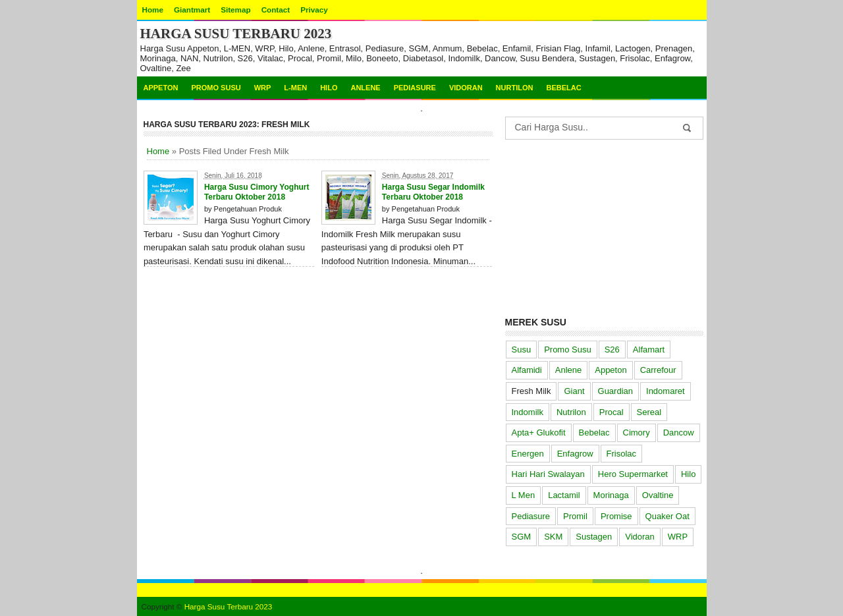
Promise (616, 516)
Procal (612, 412)
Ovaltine (658, 495)
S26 (612, 350)
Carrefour (658, 370)
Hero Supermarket (633, 474)
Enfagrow (575, 454)
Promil (575, 516)
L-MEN (295, 88)
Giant (574, 391)
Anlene (365, 88)
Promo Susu (216, 88)
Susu (522, 350)
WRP (263, 88)
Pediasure (415, 88)
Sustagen (594, 537)
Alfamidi (527, 370)
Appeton (161, 88)
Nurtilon (515, 88)
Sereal (649, 412)
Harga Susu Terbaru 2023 (236, 34)
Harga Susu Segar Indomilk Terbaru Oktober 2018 (433, 192)
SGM (522, 537)
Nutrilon (571, 412)
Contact (276, 10)
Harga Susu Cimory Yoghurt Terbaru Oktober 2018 (257, 192)
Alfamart (649, 350)
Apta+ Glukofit (539, 433)
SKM (553, 537)
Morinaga (611, 495)
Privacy (314, 10)
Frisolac (622, 454)
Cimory (637, 433)
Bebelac (563, 88)
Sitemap (235, 10)
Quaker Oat (667, 516)
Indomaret (666, 391)
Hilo (329, 88)
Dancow (679, 433)
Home (153, 10)
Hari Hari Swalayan (548, 474)
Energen (528, 454)
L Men (524, 495)
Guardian (615, 391)
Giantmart (192, 10)
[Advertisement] (604, 225)
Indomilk (528, 412)
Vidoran (466, 88)
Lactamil (564, 495)
